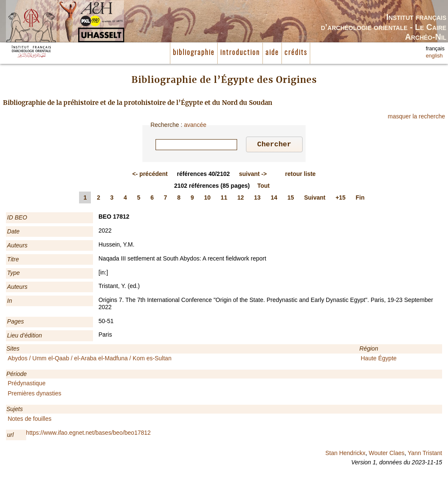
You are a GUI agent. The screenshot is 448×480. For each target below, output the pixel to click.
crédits (296, 53)
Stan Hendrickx (346, 454)
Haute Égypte (378, 359)
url (11, 436)
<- (150, 175)
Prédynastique (27, 384)
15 (291, 199)
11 (224, 199)
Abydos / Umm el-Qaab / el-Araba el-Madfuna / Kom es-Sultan (90, 359)
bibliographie (194, 53)
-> (253, 175)
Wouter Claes (387, 454)
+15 (341, 199)
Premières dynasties (34, 395)
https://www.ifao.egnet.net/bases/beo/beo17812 (89, 434)
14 (274, 199)
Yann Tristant (425, 454)
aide (272, 53)
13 (257, 199)
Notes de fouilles (30, 420)
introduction (240, 53)
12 (241, 199)
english (434, 56)
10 (208, 199)
